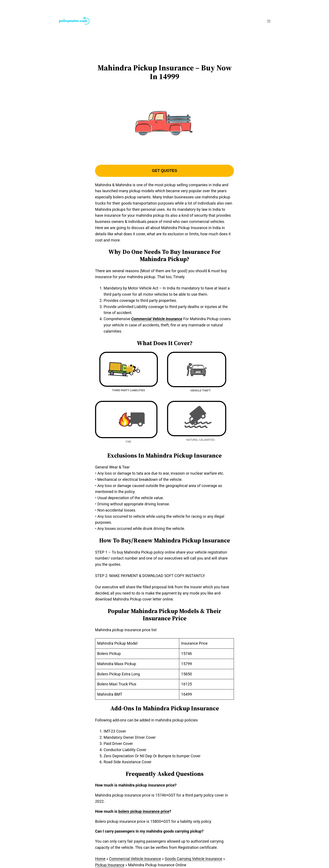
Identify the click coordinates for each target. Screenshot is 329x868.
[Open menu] (269, 21)
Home (100, 859)
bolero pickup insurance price (144, 811)
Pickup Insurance (110, 865)
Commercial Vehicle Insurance (135, 859)
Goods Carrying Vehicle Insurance (193, 859)
